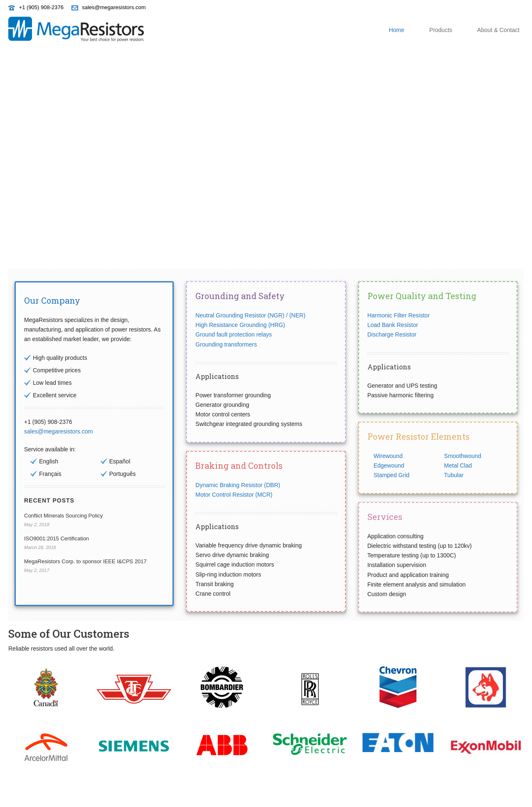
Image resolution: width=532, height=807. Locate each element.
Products (441, 30)
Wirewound (388, 456)
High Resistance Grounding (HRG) (240, 325)
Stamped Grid (392, 475)
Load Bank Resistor (393, 325)
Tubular (454, 475)
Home (396, 30)
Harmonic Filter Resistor (399, 315)
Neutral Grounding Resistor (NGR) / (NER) (250, 315)
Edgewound (389, 465)
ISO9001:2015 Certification (57, 538)
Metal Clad (458, 465)
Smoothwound (463, 456)
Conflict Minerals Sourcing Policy (63, 516)
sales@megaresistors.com (114, 7)
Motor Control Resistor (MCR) (234, 495)
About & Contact (498, 30)
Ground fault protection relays (234, 334)
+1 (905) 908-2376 (41, 7)
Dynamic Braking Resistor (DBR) (238, 485)
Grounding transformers (226, 344)
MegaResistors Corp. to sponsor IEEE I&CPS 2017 (85, 561)
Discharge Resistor (392, 334)
